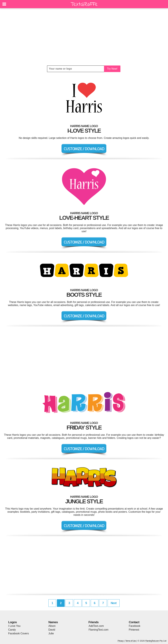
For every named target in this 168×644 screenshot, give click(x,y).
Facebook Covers (18, 633)
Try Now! (112, 69)
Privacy (121, 641)
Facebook (135, 626)
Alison (52, 626)
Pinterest (134, 630)
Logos (12, 622)
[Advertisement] (84, 37)
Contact (134, 622)
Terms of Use (131, 641)
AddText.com (96, 626)
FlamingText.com (99, 630)
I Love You (14, 626)
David (52, 630)
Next (114, 603)
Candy (12, 630)
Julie (51, 633)
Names (53, 622)
